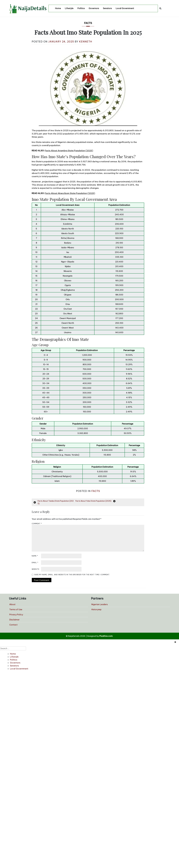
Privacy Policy (16, 615)
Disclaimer (14, 620)
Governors (94, 8)
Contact (13, 625)
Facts (88, 23)
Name (35, 556)
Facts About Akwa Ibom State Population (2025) (70, 193)
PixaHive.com (106, 636)
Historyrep (96, 609)
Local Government (125, 8)
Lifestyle (69, 8)
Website (35, 569)
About (12, 604)
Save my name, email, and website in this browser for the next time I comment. (72, 575)
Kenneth (86, 42)
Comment (37, 524)
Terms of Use (16, 609)
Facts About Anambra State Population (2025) (69, 151)
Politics (81, 8)
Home (58, 8)
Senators (107, 8)
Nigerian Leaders (100, 604)
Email (35, 563)
